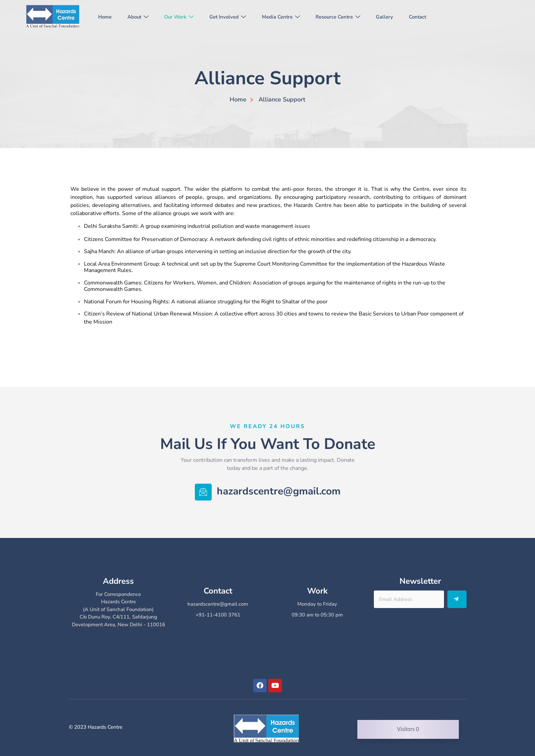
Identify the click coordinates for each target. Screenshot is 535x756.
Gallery (395, 17)
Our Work (184, 17)
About (141, 17)
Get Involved (234, 17)
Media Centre (288, 17)
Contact (429, 17)
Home (106, 17)
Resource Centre (347, 17)
